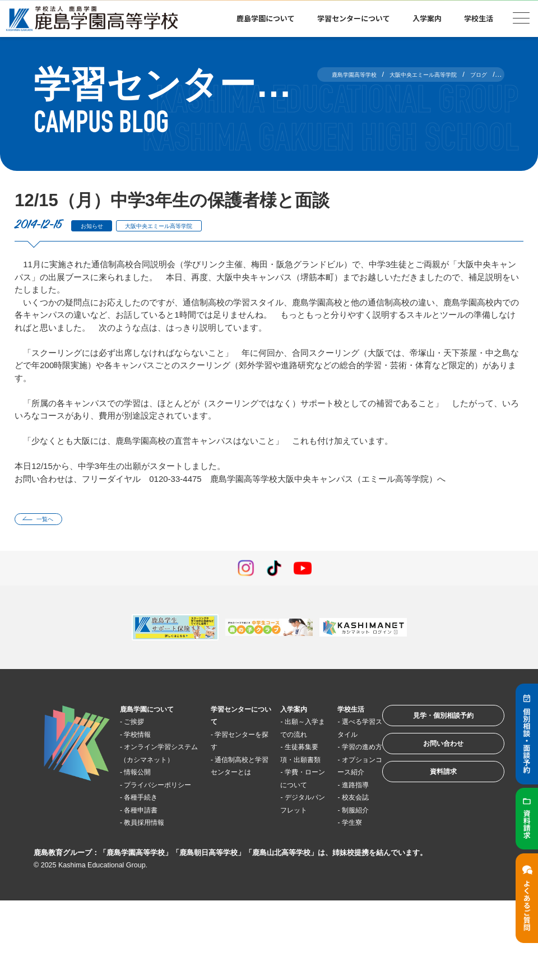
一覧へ (52, 521)
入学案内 (427, 18)
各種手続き (149, 827)
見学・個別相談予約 (428, 725)
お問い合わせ (428, 760)
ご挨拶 (141, 726)
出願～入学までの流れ (283, 739)
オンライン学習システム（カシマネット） (157, 764)
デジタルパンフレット (283, 852)
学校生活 (479, 18)
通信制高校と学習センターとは (228, 776)
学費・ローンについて (283, 814)
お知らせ (97, 226)
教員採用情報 (154, 852)
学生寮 (331, 902)
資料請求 (428, 794)
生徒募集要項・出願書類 (283, 776)
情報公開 (145, 789)
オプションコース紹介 (331, 801)
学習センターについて (354, 18)
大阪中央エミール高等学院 (183, 226)
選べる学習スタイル (331, 739)
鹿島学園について (266, 18)
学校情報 (145, 738)
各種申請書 (149, 839)
